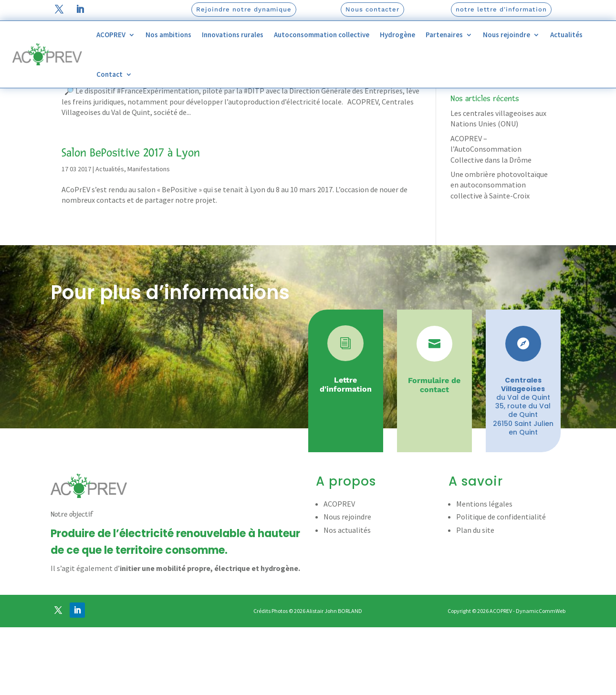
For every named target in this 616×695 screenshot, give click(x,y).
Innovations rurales (233, 35)
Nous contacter (372, 9)
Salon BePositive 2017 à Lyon (131, 221)
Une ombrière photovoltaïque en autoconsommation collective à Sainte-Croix (499, 253)
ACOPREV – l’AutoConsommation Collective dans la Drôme (491, 217)
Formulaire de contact (434, 453)
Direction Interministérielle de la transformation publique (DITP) (222, 122)
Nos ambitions (168, 35)
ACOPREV (111, 35)
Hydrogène (397, 35)
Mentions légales (484, 572)
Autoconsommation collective (322, 35)
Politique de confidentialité (501, 585)
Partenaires (444, 35)
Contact (110, 74)
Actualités (566, 35)
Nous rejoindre (506, 35)
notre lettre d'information (501, 9)
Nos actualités (347, 598)
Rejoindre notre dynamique (244, 9)
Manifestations (149, 138)
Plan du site (475, 598)
